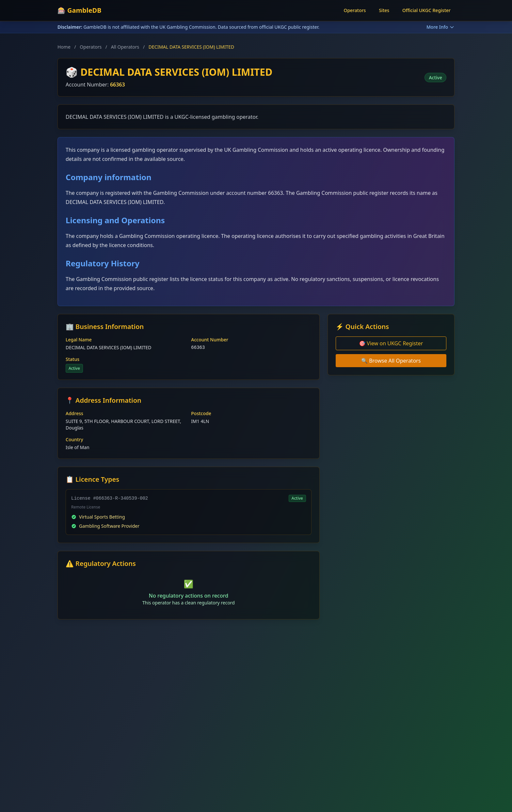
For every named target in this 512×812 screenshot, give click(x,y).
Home (64, 47)
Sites (384, 10)
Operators (355, 10)
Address (74, 413)
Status (72, 359)
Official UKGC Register (426, 10)
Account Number (210, 340)
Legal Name (79, 340)
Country (74, 439)
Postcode (201, 413)
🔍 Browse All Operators (391, 361)
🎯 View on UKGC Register (391, 343)
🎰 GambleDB (80, 10)
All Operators (125, 47)
